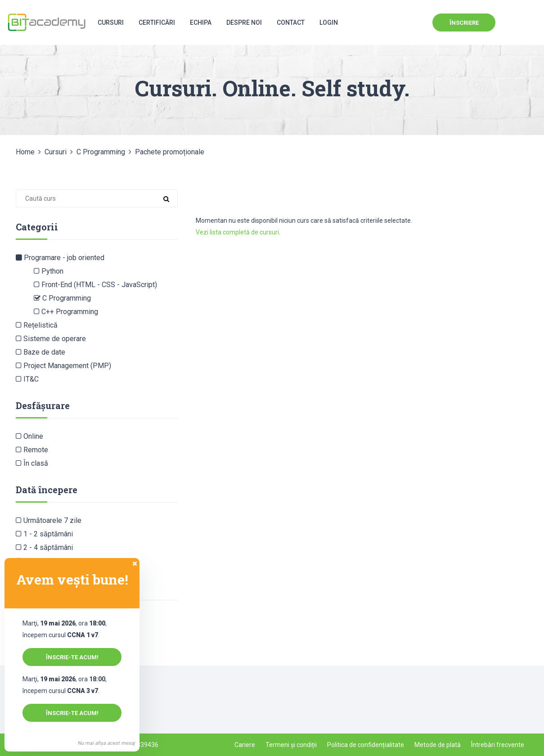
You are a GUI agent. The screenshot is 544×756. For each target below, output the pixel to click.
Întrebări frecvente (498, 745)
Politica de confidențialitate (366, 745)
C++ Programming (66, 312)
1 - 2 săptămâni (44, 534)
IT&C (27, 379)
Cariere (245, 745)
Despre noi (244, 22)
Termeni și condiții (291, 745)
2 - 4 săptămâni (44, 547)
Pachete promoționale (170, 152)
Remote (32, 450)
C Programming (101, 152)
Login (329, 22)
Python (49, 271)
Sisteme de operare (51, 339)
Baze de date (40, 352)
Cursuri (111, 22)
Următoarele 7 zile (49, 520)
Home (25, 152)
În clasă (32, 463)
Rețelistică (37, 325)
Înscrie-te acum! (72, 657)
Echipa (201, 22)
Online (29, 436)
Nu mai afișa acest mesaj (106, 743)
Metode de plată (438, 745)
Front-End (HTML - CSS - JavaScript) (95, 285)
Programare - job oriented (60, 258)
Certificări (157, 22)
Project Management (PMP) (63, 366)
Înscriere (464, 23)
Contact (291, 22)
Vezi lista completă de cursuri (237, 232)
